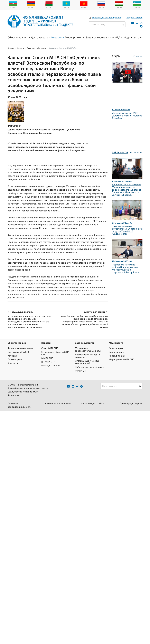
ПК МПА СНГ (48, 362)
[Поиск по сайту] (107, 25)
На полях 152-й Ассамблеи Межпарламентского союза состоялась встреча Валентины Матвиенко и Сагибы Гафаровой (127, 190)
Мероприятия (75, 38)
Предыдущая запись (20, 312)
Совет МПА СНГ (50, 348)
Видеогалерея (117, 352)
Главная (11, 48)
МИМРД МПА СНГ (51, 366)
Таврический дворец (36, 48)
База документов (97, 38)
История (12, 356)
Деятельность (40, 38)
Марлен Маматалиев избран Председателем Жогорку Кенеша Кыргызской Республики (125, 268)
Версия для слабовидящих (106, 18)
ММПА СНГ (47, 358)
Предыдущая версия (131, 403)
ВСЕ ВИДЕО (138, 56)
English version (134, 18)
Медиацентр (132, 38)
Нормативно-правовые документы (88, 356)
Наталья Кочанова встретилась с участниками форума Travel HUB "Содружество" (127, 230)
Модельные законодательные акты (88, 350)
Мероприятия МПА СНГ (121, 359)
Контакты (13, 363)
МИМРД (116, 38)
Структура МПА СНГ (18, 352)
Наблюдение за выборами (89, 367)
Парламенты (120, 152)
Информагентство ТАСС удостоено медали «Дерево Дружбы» (127, 116)
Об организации (19, 38)
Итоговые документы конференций (87, 362)
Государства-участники (20, 348)
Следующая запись (96, 312)
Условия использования (58, 403)
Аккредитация (117, 356)
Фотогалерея (116, 348)
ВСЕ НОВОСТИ (136, 152)
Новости (58, 38)
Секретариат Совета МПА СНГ (55, 353)
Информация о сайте (92, 403)
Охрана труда (15, 359)
